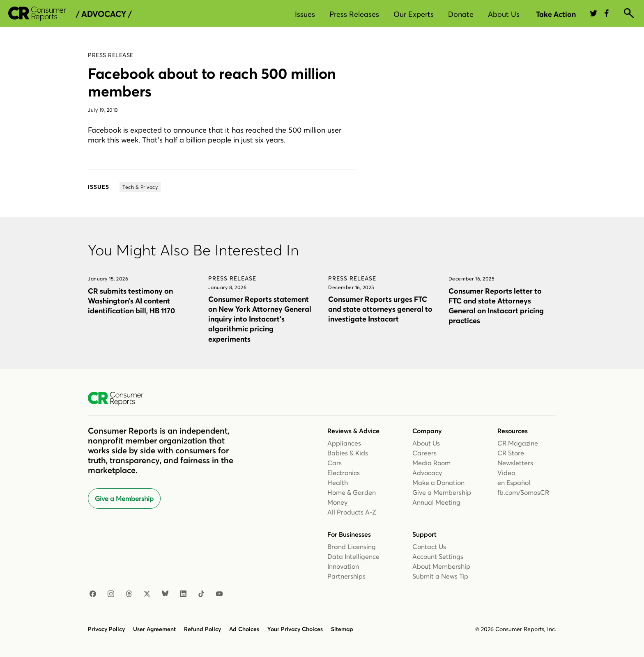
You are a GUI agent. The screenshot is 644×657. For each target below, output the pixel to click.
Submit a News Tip (440, 576)
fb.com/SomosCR (523, 492)
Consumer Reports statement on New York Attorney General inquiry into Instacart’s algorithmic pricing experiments (260, 319)
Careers (424, 453)
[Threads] (129, 594)
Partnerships (346, 576)
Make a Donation (438, 482)
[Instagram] (111, 594)
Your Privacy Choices (295, 629)
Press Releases (354, 14)
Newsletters (515, 463)
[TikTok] (201, 594)
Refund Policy (202, 629)
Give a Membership (124, 498)
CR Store (511, 453)
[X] (147, 594)
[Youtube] (219, 594)
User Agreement (154, 629)
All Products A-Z (352, 512)
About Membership (441, 566)
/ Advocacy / (104, 14)
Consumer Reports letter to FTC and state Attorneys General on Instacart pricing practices (496, 306)
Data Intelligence (353, 556)
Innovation (343, 566)
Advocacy (427, 473)
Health (338, 482)
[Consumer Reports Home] (120, 399)
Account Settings (438, 556)
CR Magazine (518, 443)
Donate (461, 14)
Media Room (431, 463)
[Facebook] (93, 594)
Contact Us (429, 547)
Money (337, 502)
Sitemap (342, 629)
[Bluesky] (165, 594)
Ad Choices (244, 629)
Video (506, 473)
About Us (504, 14)
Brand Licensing (352, 547)
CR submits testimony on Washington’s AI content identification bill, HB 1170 (131, 301)
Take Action (556, 14)
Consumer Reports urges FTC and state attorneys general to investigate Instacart (380, 309)
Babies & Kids (348, 453)
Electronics (344, 473)
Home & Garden (352, 492)
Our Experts (414, 14)
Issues (305, 14)
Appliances (344, 443)
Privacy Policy (106, 629)
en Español (514, 482)
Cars (335, 463)
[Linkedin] (183, 594)
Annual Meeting (436, 502)
